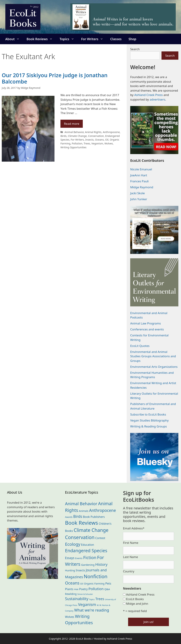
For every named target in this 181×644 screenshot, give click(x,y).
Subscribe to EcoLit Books (148, 414)
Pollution (77, 143)
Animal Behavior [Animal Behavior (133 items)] (81, 504)
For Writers (94, 39)
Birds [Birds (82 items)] (78, 516)
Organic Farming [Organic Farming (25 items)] (94, 583)
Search (135, 49)
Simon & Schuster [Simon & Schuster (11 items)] (85, 594)
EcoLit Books (135, 599)
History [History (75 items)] (101, 564)
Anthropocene (111, 132)
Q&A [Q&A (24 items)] (107, 589)
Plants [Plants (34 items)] (69, 589)
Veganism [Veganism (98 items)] (87, 604)
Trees (87, 143)
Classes (116, 39)
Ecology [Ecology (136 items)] (73, 544)
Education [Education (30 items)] (88, 545)
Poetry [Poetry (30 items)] (83, 589)
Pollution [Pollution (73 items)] (96, 589)
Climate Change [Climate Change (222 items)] (91, 530)
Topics (69, 39)
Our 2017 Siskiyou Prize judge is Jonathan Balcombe (55, 78)
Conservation (96, 136)
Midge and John (137, 604)
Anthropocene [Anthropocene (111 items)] (102, 510)
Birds (64, 136)
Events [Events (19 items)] (79, 558)
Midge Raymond (142, 187)
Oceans (99, 140)
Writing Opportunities (73, 147)
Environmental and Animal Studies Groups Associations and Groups (153, 356)
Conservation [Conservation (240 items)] (80, 537)
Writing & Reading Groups (148, 426)
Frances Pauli (139, 181)
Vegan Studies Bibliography (149, 420)
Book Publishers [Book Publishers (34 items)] (94, 517)
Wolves (109, 143)
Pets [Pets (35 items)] (108, 583)
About (14, 39)
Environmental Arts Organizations (154, 367)
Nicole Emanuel (141, 169)
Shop (132, 39)
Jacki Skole (138, 193)
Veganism (97, 143)
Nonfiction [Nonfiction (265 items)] (96, 576)
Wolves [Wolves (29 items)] (70, 617)
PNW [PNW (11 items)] (76, 589)
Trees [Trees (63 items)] (100, 599)
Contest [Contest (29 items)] (100, 538)
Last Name (130, 557)
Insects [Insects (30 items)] (80, 570)
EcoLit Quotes (140, 346)
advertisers (158, 99)
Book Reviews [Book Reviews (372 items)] (82, 523)
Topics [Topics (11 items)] (92, 599)
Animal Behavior (74, 132)
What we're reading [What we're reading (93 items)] (92, 610)
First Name (131, 543)
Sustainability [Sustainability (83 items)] (77, 599)
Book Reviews (41, 39)
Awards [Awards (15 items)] (69, 517)
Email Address (134, 528)
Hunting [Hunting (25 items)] (70, 570)
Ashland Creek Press (148, 95)
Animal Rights (93, 132)
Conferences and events (147, 329)
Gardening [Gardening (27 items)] (88, 565)
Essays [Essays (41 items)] (70, 558)
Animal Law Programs (146, 323)
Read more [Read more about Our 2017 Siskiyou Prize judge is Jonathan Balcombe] (72, 124)
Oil (107, 140)
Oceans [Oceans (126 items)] (72, 583)
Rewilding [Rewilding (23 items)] (71, 594)
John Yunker (139, 199)
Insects (89, 140)
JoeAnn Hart (139, 175)
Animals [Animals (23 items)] (84, 511)
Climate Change (77, 136)
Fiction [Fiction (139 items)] (90, 557)
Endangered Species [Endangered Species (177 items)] (86, 550)
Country (129, 571)
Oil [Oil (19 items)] (82, 584)
